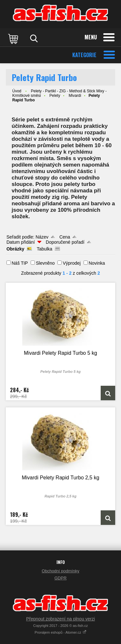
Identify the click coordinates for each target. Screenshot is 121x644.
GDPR (61, 578)
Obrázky (15, 249)
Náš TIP (20, 263)
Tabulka (45, 249)
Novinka (97, 263)
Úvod (17, 91)
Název (42, 237)
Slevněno (45, 263)
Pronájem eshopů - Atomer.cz (60, 632)
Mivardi (75, 96)
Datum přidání (21, 242)
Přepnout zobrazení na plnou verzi (60, 619)
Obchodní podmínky (60, 571)
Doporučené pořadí (65, 242)
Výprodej (71, 263)
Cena (65, 237)
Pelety (55, 96)
